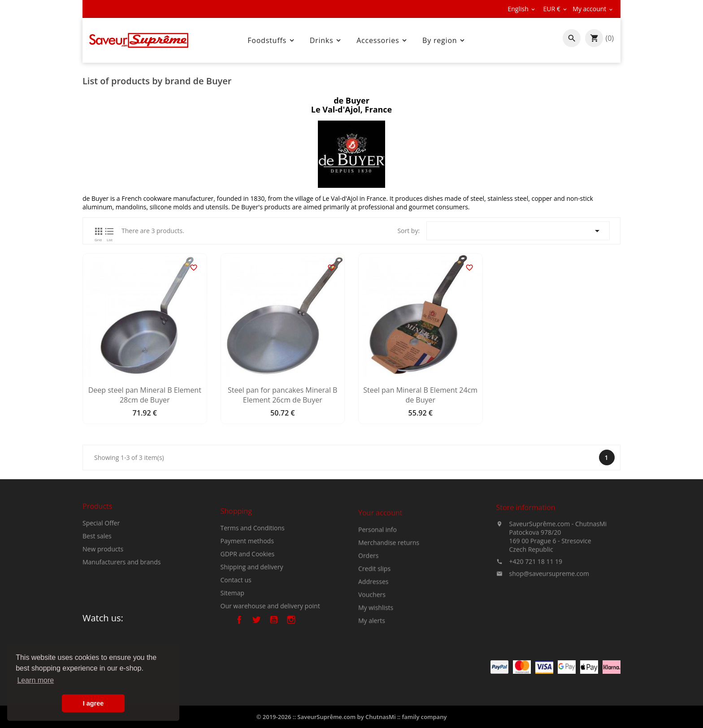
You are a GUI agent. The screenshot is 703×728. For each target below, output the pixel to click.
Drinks (326, 40)
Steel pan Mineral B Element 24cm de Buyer (420, 395)
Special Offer (101, 547)
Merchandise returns (389, 586)
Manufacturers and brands (122, 586)
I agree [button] (93, 703)
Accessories (382, 40)
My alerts (372, 664)
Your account (380, 556)
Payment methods (247, 579)
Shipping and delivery (252, 605)
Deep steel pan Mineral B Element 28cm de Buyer (145, 395)
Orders (368, 599)
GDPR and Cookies (248, 592)
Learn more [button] (35, 680)
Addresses (373, 625)
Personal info (378, 573)
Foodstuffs (272, 40)
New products (103, 573)
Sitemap (232, 631)
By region (444, 40)
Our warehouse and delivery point (270, 644)
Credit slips (374, 612)
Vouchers (372, 638)
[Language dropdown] (522, 9)
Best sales (97, 560)
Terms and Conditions (253, 566)
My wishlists (376, 651)
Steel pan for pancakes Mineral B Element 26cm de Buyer (282, 395)
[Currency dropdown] (555, 9)
